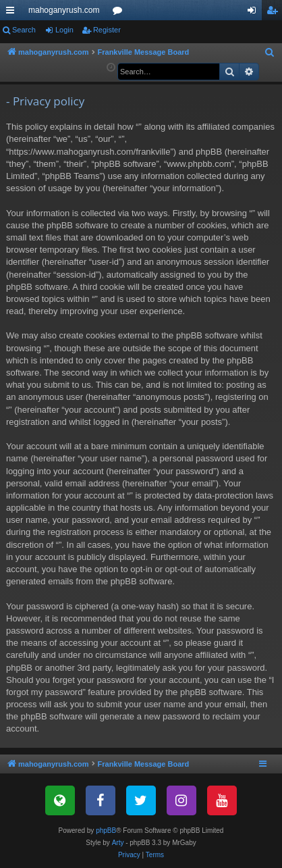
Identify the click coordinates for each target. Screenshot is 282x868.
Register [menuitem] (275, 13)
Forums (120, 13)
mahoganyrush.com (64, 10)
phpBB (106, 831)
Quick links (13, 13)
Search (24, 30)
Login (64, 30)
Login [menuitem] (255, 13)
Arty (118, 843)
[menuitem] (270, 53)
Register (107, 30)
